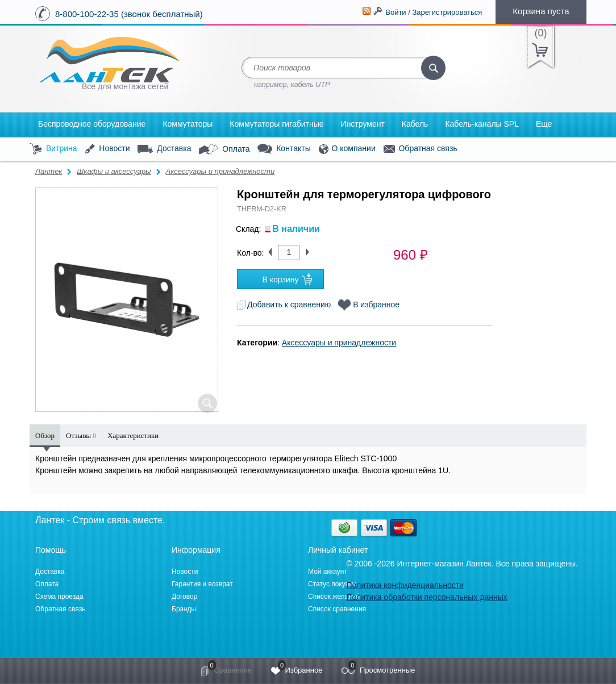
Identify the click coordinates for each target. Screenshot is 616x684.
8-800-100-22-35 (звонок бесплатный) (129, 14)
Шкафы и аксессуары (114, 171)
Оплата (224, 149)
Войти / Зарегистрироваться (434, 12)
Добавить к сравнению (284, 305)
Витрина (53, 149)
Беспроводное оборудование (92, 124)
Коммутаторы (188, 124)
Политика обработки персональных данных (426, 597)
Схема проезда (59, 597)
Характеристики (133, 435)
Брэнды (184, 609)
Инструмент (363, 124)
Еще (544, 124)
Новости (107, 149)
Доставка (164, 149)
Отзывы (81, 435)
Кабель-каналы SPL (482, 124)
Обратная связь (421, 149)
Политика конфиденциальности (405, 585)
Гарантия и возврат (202, 584)
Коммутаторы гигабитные (276, 124)
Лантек (49, 171)
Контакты (284, 149)
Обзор (45, 435)
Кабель (415, 124)
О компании (347, 149)
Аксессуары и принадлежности (220, 171)
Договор (184, 597)
